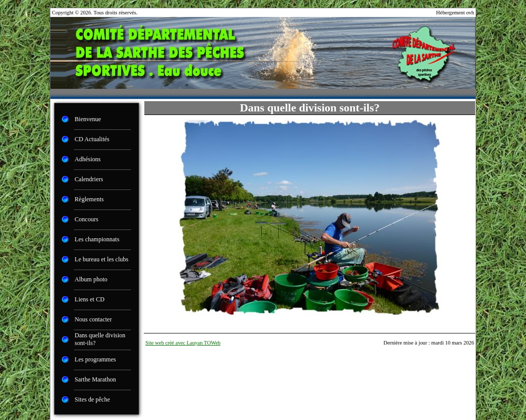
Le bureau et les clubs (101, 259)
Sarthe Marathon (95, 379)
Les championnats (97, 239)
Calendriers (89, 179)
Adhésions (88, 159)
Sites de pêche (92, 399)
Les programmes (95, 359)
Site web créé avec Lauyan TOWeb (183, 343)
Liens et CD (89, 299)
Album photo (91, 279)
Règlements (89, 199)
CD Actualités (92, 139)
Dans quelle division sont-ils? (100, 339)
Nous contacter (93, 319)
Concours (86, 219)
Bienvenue (88, 119)
